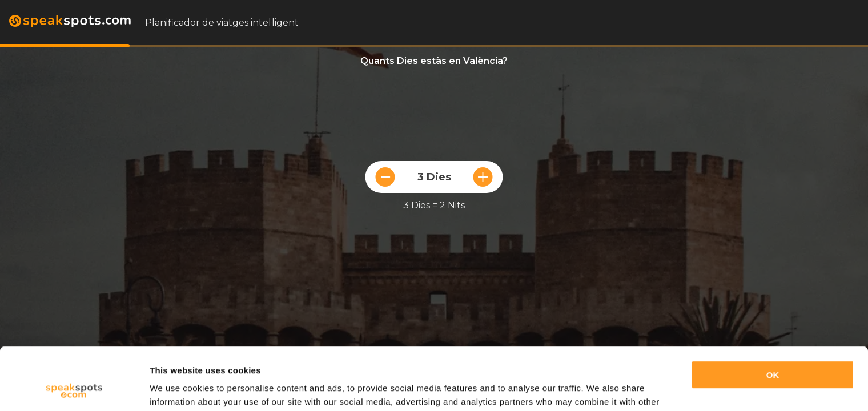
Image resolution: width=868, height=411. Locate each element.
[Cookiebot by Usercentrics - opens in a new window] (74, 389)
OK (773, 317)
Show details (176, 388)
